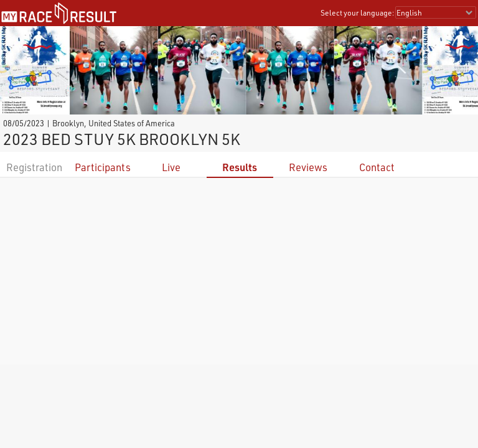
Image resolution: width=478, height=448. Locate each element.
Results (240, 167)
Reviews (308, 167)
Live (171, 167)
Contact (377, 167)
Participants (103, 167)
